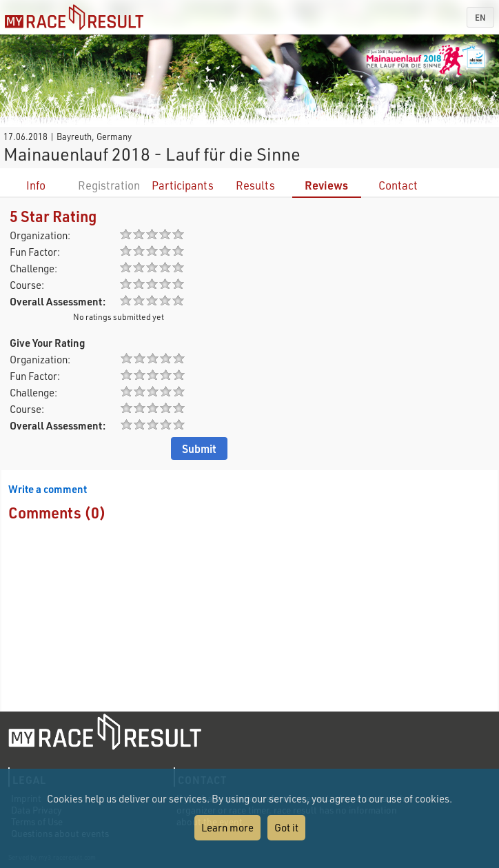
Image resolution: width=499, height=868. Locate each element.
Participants (183, 185)
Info (36, 185)
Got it (286, 827)
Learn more (227, 827)
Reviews (326, 185)
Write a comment (48, 489)
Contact (398, 185)
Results (255, 185)
